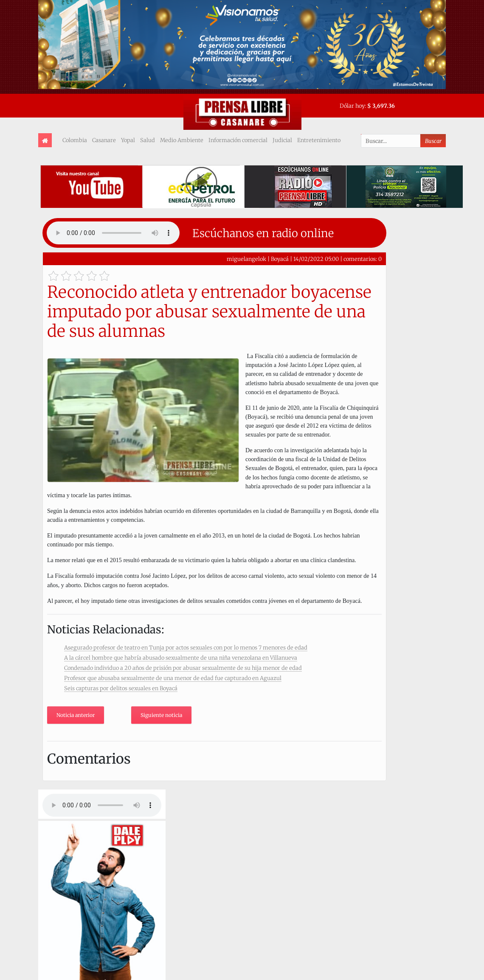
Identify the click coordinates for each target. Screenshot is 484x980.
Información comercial (238, 140)
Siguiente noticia (161, 715)
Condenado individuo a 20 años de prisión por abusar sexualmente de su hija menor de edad (183, 668)
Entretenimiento (319, 140)
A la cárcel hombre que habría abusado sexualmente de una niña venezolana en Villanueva (181, 658)
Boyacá (280, 259)
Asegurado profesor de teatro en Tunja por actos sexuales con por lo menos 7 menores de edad (186, 647)
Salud (148, 140)
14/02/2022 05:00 (316, 259)
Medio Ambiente (182, 140)
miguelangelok (246, 259)
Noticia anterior (76, 715)
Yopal (128, 140)
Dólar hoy (352, 106)
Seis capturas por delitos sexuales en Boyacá (121, 688)
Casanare (104, 140)
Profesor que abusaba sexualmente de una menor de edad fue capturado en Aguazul (173, 678)
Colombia (75, 140)
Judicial (282, 140)
